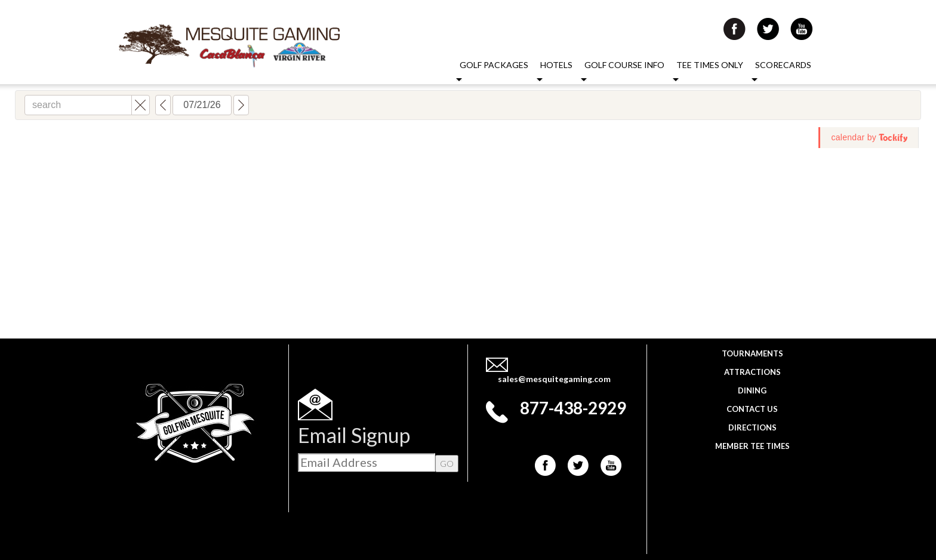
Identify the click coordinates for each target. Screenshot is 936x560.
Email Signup (354, 435)
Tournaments (752, 353)
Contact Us (752, 409)
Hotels (556, 65)
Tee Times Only (710, 65)
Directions (752, 427)
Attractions (752, 372)
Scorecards (783, 65)
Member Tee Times (752, 446)
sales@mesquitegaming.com (554, 379)
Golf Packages (494, 65)
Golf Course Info (624, 65)
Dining (752, 390)
